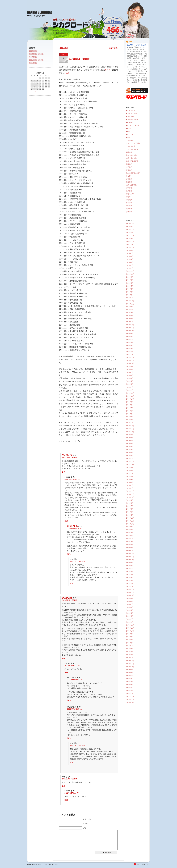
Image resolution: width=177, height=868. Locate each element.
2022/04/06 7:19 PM (69, 458)
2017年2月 (130, 319)
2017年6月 (130, 310)
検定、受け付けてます (37, 16)
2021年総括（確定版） (80, 59)
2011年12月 (130, 491)
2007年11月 (130, 628)
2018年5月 (130, 286)
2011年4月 (130, 515)
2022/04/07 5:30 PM (72, 479)
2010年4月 (130, 542)
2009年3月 (130, 581)
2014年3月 (130, 417)
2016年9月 (130, 334)
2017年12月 (130, 301)
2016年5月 (130, 346)
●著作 (128, 131)
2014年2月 (130, 420)
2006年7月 (130, 676)
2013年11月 (130, 429)
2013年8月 (130, 438)
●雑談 (128, 137)
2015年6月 (130, 375)
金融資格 (129, 209)
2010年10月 (130, 524)
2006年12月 (130, 661)
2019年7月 (130, 253)
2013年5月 (130, 447)
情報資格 (129, 164)
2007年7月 (130, 640)
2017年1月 (130, 322)
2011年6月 (130, 509)
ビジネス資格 (130, 146)
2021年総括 (33, 63)
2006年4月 (130, 685)
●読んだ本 (129, 134)
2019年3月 (130, 262)
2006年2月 (130, 691)
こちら (108, 70)
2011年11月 (130, 494)
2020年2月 (130, 244)
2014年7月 (130, 408)
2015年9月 (130, 366)
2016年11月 (130, 328)
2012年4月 (130, 479)
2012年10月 (130, 464)
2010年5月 (130, 539)
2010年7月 (130, 533)
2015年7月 (130, 372)
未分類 (128, 176)
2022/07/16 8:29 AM (75, 709)
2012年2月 (130, 485)
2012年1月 (130, 488)
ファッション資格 (132, 149)
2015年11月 (130, 360)
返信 (64, 472)
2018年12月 (130, 271)
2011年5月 (130, 512)
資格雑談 (129, 200)
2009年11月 (130, 557)
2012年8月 (130, 470)
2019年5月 (130, 256)
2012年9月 (130, 467)
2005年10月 (130, 702)
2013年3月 (130, 453)
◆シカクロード (131, 111)
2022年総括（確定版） (37, 54)
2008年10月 (130, 595)
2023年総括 (33, 51)
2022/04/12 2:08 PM (69, 600)
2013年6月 (130, 444)
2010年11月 (130, 521)
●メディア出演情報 (132, 125)
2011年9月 (130, 500)
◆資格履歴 (130, 117)
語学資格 (129, 188)
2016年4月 (130, 349)
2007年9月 (130, 634)
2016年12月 (130, 325)
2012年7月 (130, 473)
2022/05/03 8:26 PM (69, 779)
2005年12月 (130, 696)
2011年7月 (130, 506)
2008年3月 (130, 616)
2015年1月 (130, 390)
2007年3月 (130, 652)
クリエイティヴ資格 (133, 143)
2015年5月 (130, 378)
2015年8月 (130, 369)
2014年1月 (130, 423)
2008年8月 (130, 601)
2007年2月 (130, 655)
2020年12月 (130, 241)
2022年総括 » (113, 48)
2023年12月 (130, 224)
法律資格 (129, 179)
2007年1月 (130, 658)
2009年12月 (130, 554)
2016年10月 (130, 331)
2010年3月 (130, 545)
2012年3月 (130, 482)
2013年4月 (130, 450)
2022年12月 (130, 230)
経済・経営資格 (131, 185)
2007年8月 (130, 637)
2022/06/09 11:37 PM (75, 680)
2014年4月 (130, 414)
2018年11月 (130, 274)
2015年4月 (130, 381)
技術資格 (129, 167)
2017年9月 (130, 307)
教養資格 (129, 170)
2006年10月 (130, 667)
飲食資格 (129, 212)
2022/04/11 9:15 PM (77, 561)
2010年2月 (130, 548)
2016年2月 (130, 351)
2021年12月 (130, 235)
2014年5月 (130, 411)
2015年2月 (130, 387)
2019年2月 (130, 265)
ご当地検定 (130, 140)
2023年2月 (130, 227)
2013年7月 (130, 441)
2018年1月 (130, 298)
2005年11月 (130, 699)
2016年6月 (130, 342)
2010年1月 (130, 551)
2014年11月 (130, 396)
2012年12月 (130, 462)
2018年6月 (130, 283)
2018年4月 (130, 289)
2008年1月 (130, 622)
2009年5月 (130, 574)
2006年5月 (130, 682)
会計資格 (129, 152)
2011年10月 (130, 497)
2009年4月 (130, 578)
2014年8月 (130, 405)
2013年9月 (130, 435)
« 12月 (34, 92)
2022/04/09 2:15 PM (75, 529)
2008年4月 (130, 613)
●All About (129, 122)
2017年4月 (130, 313)
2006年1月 (130, 693)
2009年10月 (130, 560)
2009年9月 (130, 563)
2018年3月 (130, 292)
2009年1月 (130, 586)
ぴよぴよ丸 (67, 455)
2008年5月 (130, 610)
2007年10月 (130, 631)
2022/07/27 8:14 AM (72, 793)
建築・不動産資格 (132, 161)
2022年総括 (33, 57)
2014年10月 (130, 399)
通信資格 (129, 203)
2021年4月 (130, 239)
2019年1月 (130, 268)
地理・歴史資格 (131, 158)
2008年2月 (130, 619)
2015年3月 (130, 384)
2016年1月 (130, 354)
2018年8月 (130, 280)
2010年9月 (130, 527)
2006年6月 (130, 679)
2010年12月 (130, 518)
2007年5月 (130, 646)
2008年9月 (130, 598)
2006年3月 (130, 688)
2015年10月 (130, 363)
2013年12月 (130, 426)
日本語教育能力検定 (133, 173)
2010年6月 (130, 536)
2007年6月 (130, 643)
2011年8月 (130, 503)
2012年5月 (130, 476)
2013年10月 (130, 432)
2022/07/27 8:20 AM (77, 745)
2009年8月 (130, 566)
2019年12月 (130, 247)
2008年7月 (130, 604)
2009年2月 (130, 583)
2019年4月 (130, 259)
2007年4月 (130, 649)
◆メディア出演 (131, 114)
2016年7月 (130, 340)
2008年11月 (130, 592)
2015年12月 (130, 357)
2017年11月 (130, 304)
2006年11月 (130, 664)
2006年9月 (130, 670)
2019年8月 (130, 250)
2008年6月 (130, 607)
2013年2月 (130, 456)
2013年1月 (130, 459)
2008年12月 (130, 589)
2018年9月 (130, 277)
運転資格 (129, 206)
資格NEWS (130, 194)
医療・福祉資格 (131, 155)
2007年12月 (130, 625)
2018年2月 (130, 295)
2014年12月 (130, 393)
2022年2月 (130, 232)
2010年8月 (130, 530)
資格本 (128, 197)
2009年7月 (130, 569)
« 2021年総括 (64, 48)
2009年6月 (130, 572)
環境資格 (129, 182)
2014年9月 (130, 402)
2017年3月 (130, 316)
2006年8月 (130, 673)
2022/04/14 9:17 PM (72, 666)
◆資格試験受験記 (132, 120)
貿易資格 (129, 191)
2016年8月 (130, 337)
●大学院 (129, 129)
